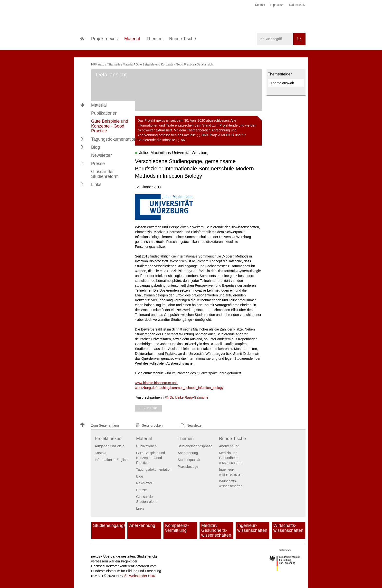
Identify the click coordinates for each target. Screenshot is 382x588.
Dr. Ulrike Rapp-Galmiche (189, 397)
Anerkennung (148, 135)
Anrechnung (221, 130)
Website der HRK (142, 576)
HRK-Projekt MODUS (218, 135)
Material (99, 105)
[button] (82, 139)
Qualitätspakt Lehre (212, 373)
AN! (184, 140)
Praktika (171, 354)
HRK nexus (99, 64)
